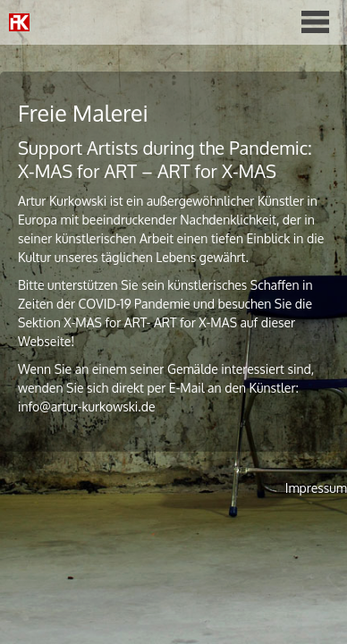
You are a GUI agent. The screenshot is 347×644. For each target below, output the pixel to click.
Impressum (316, 488)
